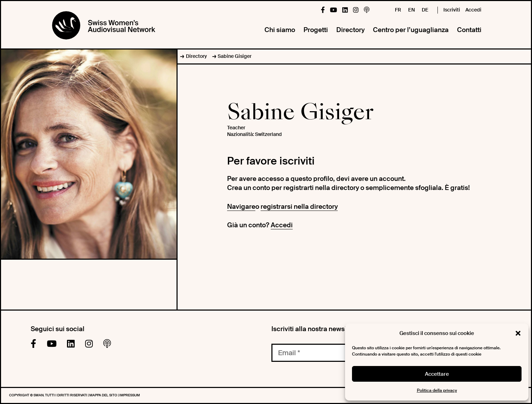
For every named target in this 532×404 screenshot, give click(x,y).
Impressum (130, 395)
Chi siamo (280, 30)
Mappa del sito (104, 395)
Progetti (316, 30)
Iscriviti (452, 10)
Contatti (469, 30)
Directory (350, 30)
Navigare (241, 207)
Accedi (473, 10)
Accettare (437, 374)
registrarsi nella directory (299, 207)
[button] (518, 333)
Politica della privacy (437, 390)
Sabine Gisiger (235, 56)
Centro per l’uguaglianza (411, 30)
